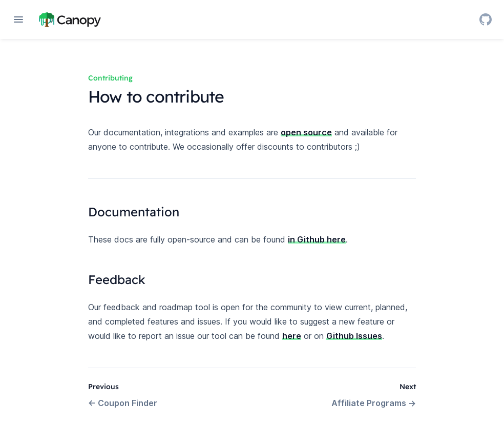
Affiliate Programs (374, 403)
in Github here (317, 239)
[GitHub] (486, 19)
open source (306, 132)
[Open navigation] (18, 19)
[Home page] (70, 19)
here (292, 336)
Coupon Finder (123, 403)
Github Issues (354, 336)
